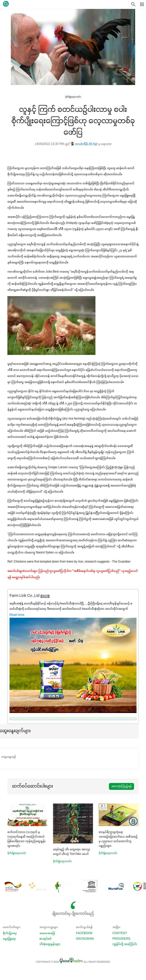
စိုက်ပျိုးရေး (10, 933)
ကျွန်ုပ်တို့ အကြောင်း (125, 944)
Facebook (84, 933)
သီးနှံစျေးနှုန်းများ (50, 944)
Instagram (85, 939)
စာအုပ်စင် (45, 939)
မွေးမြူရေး (9, 939)
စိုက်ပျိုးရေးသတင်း (73, 97)
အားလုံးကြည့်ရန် (121, 786)
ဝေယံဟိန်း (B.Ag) (84, 144)
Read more (17, 615)
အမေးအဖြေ (47, 933)
